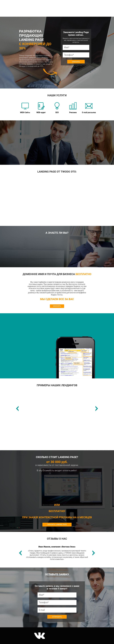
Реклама (73, 108)
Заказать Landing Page (57, 525)
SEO (57, 108)
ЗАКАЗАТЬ (57, 306)
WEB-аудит (41, 108)
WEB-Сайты (25, 108)
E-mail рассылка (89, 108)
